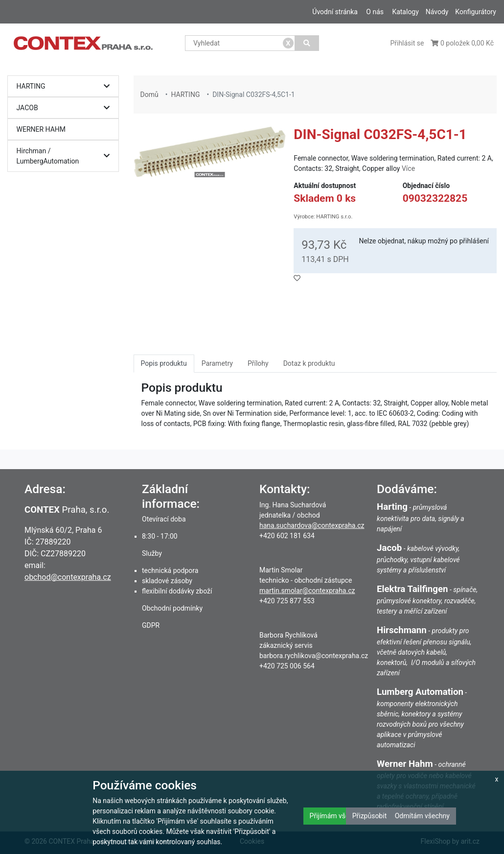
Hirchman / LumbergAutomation (66, 156)
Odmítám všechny (422, 816)
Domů (149, 95)
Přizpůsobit (370, 816)
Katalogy (405, 12)
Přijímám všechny (337, 816)
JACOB (66, 108)
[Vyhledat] (307, 43)
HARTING (66, 86)
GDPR (151, 625)
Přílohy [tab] (258, 363)
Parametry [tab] (217, 363)
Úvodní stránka (335, 12)
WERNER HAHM (41, 129)
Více (408, 168)
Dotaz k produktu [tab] (309, 363)
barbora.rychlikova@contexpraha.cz (314, 656)
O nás (375, 12)
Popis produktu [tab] (164, 363)
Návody (437, 12)
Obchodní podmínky (172, 608)
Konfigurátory (476, 12)
